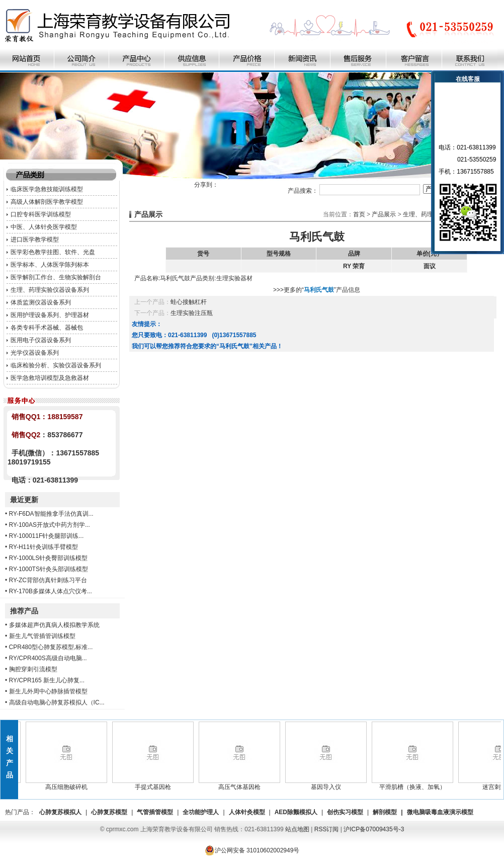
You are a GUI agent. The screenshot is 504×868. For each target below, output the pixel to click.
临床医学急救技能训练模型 (47, 189)
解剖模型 (385, 812)
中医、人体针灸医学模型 (44, 227)
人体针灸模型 (247, 812)
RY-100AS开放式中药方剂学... (50, 525)
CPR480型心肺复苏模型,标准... (51, 647)
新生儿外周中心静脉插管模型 (48, 691)
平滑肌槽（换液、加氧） (415, 784)
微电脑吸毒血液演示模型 (440, 812)
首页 (359, 214)
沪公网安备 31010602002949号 (252, 850)
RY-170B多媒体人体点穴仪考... (51, 591)
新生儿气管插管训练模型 (42, 636)
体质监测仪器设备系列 (41, 302)
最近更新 (24, 500)
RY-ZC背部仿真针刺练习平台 (48, 580)
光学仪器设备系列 (35, 353)
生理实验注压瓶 (192, 313)
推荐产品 (24, 611)
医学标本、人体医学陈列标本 (50, 265)
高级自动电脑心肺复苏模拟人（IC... (57, 702)
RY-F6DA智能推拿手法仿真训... (51, 514)
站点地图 (297, 829)
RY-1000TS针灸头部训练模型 (49, 569)
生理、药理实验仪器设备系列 (50, 290)
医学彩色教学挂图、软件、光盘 (53, 252)
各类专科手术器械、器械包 (47, 328)
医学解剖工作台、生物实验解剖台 (56, 277)
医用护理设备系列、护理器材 (50, 315)
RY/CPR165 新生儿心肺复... (47, 680)
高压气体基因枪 (242, 784)
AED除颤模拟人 (296, 812)
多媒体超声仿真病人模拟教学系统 (54, 625)
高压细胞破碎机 (69, 784)
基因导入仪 (328, 784)
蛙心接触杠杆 (189, 302)
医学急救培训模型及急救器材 (50, 378)
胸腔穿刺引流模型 (33, 669)
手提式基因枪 (155, 784)
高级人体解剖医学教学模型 (47, 202)
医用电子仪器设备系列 (41, 340)
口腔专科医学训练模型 (41, 214)
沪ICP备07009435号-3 (374, 829)
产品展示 (384, 214)
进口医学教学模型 (35, 240)
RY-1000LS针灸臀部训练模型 (49, 558)
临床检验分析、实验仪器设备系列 (56, 365)
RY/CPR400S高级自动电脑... (48, 658)
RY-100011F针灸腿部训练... (47, 536)
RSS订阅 (327, 829)
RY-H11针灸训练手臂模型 (44, 547)
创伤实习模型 (345, 812)
